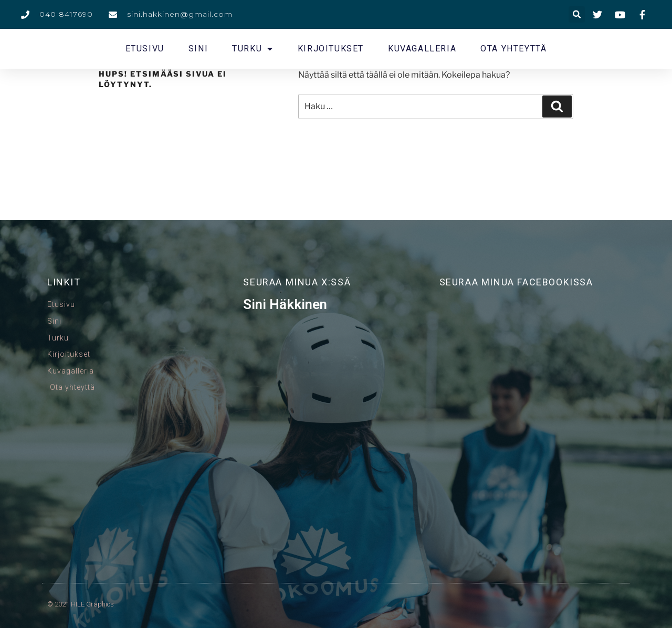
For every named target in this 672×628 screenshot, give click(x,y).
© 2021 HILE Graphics (81, 604)
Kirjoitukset (331, 49)
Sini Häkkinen (285, 304)
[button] (577, 14)
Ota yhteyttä (513, 49)
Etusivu (145, 49)
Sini (198, 49)
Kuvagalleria (422, 49)
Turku (253, 49)
